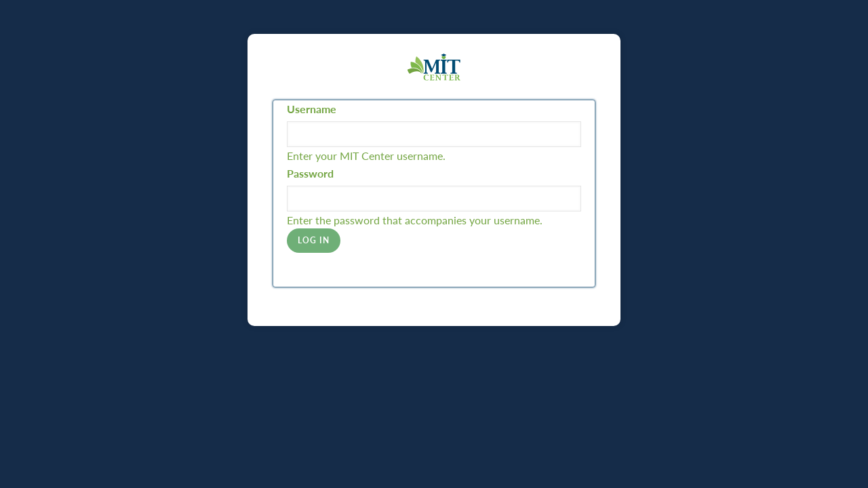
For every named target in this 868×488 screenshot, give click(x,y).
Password (310, 173)
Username (312, 109)
